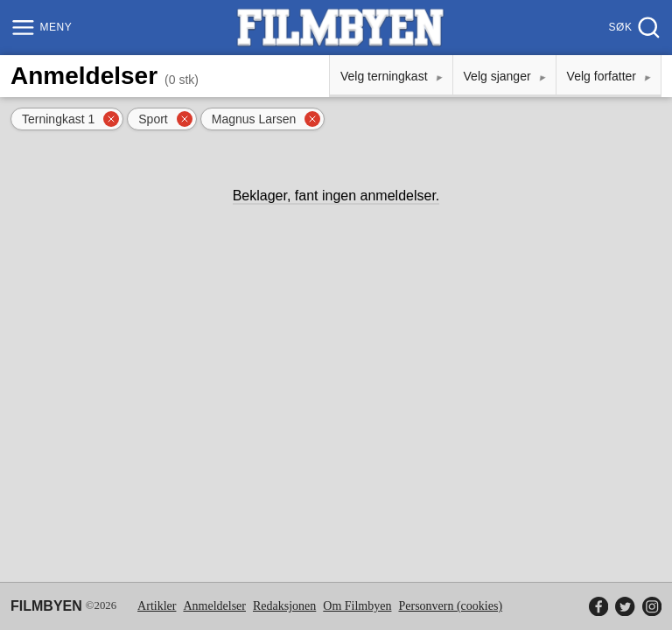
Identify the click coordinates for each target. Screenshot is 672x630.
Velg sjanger (497, 76)
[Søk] (633, 28)
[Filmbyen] (340, 28)
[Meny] (43, 28)
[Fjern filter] (111, 119)
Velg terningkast (384, 76)
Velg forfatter (602, 76)
